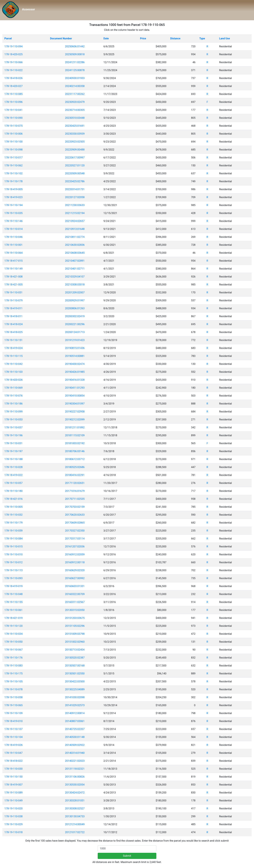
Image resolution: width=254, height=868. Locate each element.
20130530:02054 (75, 785)
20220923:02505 (75, 142)
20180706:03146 (75, 451)
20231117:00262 (75, 94)
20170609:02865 (75, 523)
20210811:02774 (75, 237)
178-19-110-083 (13, 666)
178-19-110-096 (13, 102)
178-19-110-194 (13, 205)
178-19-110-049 (13, 801)
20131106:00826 (75, 777)
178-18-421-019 (13, 618)
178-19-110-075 (13, 126)
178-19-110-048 (13, 594)
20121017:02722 (75, 832)
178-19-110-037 (13, 427)
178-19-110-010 (13, 554)
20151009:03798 (75, 634)
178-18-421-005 (13, 285)
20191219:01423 (75, 340)
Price (143, 38)
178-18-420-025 (13, 54)
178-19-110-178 (13, 181)
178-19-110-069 (13, 388)
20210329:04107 (75, 277)
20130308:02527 (75, 808)
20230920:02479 (75, 102)
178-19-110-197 (13, 451)
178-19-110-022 (13, 70)
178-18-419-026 (13, 745)
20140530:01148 (75, 737)
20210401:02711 (75, 269)
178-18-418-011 (13, 316)
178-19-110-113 (13, 570)
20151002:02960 (75, 642)
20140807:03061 (75, 721)
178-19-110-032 (13, 515)
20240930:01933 (75, 78)
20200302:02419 (75, 316)
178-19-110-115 (13, 356)
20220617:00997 (75, 158)
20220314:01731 (75, 189)
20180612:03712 (75, 459)
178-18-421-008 (13, 277)
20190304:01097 (75, 404)
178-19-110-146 (13, 221)
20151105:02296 (75, 626)
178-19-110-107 (13, 729)
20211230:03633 (75, 205)
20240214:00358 (75, 86)
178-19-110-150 (13, 777)
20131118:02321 (75, 769)
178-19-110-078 (13, 689)
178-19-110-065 (13, 705)
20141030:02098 (75, 697)
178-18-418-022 (13, 761)
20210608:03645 (75, 253)
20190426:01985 (75, 372)
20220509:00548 (75, 173)
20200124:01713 (75, 332)
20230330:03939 (75, 134)
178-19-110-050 (13, 642)
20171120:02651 (75, 483)
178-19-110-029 (13, 824)
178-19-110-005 (13, 507)
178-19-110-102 (13, 173)
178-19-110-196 (13, 435)
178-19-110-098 (13, 150)
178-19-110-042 (13, 364)
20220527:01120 (75, 165)
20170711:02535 (75, 499)
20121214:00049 (75, 824)
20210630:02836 (75, 245)
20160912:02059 (75, 554)
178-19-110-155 (13, 602)
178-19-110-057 (13, 483)
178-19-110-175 (13, 674)
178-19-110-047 (13, 753)
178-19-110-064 (13, 253)
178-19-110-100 (13, 142)
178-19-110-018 (13, 832)
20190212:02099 (75, 420)
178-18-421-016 (13, 499)
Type (202, 38)
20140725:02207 (75, 729)
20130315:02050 (75, 610)
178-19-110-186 (13, 404)
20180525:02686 (75, 467)
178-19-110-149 (13, 269)
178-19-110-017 (13, 158)
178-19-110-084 (13, 539)
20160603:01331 (75, 586)
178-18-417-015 (13, 261)
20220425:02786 (75, 181)
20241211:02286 (75, 62)
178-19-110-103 (13, 372)
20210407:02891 (75, 261)
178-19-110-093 (13, 578)
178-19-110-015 (13, 547)
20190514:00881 (75, 356)
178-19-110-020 (13, 808)
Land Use (225, 38)
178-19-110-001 (13, 245)
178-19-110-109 (13, 713)
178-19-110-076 (13, 396)
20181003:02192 (75, 443)
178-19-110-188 (13, 459)
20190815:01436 (75, 348)
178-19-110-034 (13, 634)
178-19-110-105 (13, 681)
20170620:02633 (75, 515)
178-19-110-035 (13, 213)
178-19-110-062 (13, 165)
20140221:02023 (75, 761)
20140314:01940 (75, 753)
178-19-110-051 (13, 292)
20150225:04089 (75, 689)
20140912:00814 (75, 713)
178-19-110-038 (13, 816)
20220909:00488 (75, 150)
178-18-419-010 (13, 721)
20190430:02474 (75, 364)
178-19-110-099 (13, 412)
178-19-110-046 (13, 237)
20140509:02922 (75, 745)
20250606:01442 (75, 46)
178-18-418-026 (13, 78)
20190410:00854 (75, 396)
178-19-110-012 (13, 562)
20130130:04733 (75, 816)
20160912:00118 (75, 562)
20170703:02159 (75, 507)
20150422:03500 (75, 681)
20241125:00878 (75, 70)
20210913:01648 (75, 229)
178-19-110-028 (13, 467)
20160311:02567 (75, 602)
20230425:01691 (75, 126)
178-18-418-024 (13, 324)
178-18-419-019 (13, 586)
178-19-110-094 (13, 46)
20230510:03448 (75, 118)
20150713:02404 (75, 650)
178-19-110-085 (13, 94)
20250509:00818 (75, 54)
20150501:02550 (75, 674)
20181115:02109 (75, 435)
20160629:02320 (75, 570)
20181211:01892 (75, 427)
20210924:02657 (75, 221)
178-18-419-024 (13, 348)
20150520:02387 (75, 658)
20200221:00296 (75, 324)
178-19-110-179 (13, 523)
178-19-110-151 (13, 340)
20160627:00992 (75, 578)
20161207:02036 (75, 547)
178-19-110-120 (13, 626)
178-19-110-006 (13, 134)
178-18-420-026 (13, 380)
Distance (175, 38)
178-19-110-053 (13, 420)
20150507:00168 (75, 666)
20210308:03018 (75, 285)
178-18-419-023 (13, 197)
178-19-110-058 (13, 697)
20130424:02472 (75, 793)
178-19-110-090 (13, 118)
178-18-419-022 (13, 475)
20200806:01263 (75, 308)
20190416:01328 (75, 380)
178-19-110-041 (13, 110)
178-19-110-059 (13, 531)
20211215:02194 (75, 213)
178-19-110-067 (13, 650)
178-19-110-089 (13, 793)
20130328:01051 (75, 801)
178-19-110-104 (13, 737)
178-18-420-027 (13, 86)
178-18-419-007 (13, 785)
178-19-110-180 (13, 491)
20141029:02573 (75, 705)
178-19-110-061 (13, 610)
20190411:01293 (75, 388)
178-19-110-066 (13, 62)
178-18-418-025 (13, 332)
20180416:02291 (75, 475)
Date (106, 38)
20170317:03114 (75, 539)
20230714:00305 (75, 110)
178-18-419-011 (13, 308)
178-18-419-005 (13, 189)
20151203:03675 (75, 618)
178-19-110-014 (13, 229)
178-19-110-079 (13, 300)
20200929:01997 (75, 300)
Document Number (61, 38)
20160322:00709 (75, 594)
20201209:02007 (75, 292)
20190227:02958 (75, 412)
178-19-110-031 (13, 443)
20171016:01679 (75, 491)
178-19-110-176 (13, 658)
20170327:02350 (75, 531)
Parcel (8, 38)
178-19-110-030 (13, 769)
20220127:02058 (75, 197)
